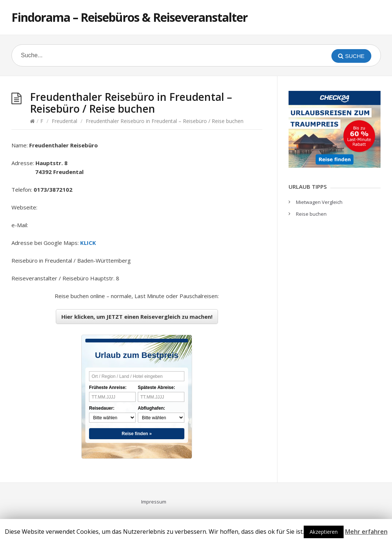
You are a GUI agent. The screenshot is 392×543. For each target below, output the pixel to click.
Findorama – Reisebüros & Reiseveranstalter (129, 17)
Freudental (64, 121)
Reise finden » (137, 434)
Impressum (154, 502)
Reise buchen (311, 214)
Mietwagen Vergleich (319, 202)
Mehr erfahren (366, 532)
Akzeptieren (324, 532)
